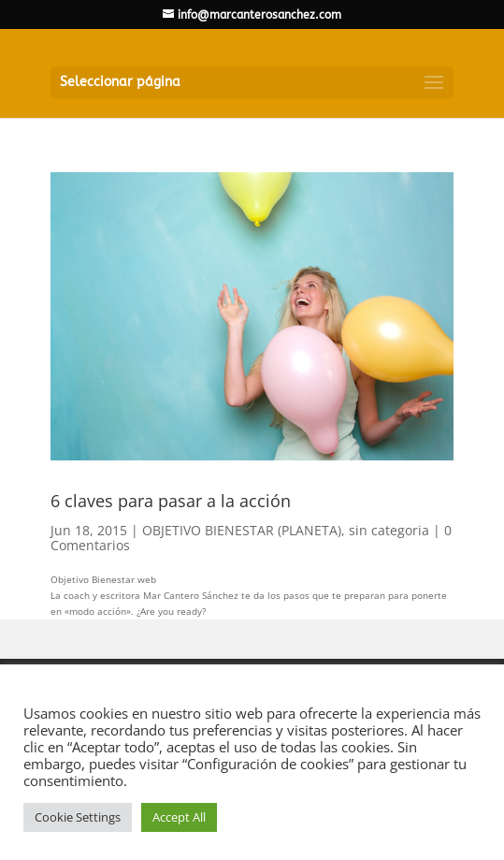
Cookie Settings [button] (78, 817)
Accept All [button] (179, 817)
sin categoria (389, 530)
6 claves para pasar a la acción (171, 501)
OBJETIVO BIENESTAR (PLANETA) (242, 530)
